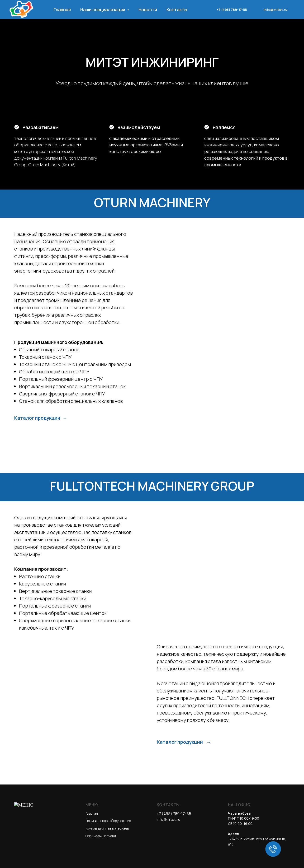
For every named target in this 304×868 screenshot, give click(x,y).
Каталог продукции (38, 617)
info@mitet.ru (275, 10)
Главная (62, 9)
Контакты (177, 9)
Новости (148, 9)
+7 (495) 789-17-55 (232, 10)
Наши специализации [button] (103, 9)
